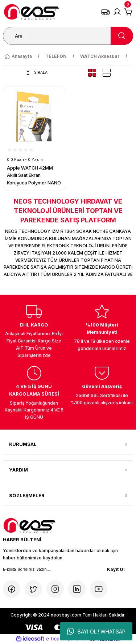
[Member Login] (117, 12)
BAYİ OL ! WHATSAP (96, 631)
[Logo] (32, 12)
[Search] (68, 36)
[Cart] (129, 12)
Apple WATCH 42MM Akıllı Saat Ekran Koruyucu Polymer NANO (34, 176)
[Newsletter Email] (64, 571)
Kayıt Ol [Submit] (116, 569)
